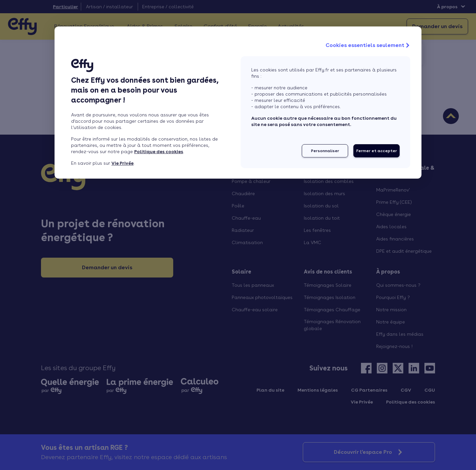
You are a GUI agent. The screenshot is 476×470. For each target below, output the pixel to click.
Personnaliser (325, 151)
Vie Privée (122, 163)
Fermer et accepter (377, 151)
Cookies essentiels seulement (368, 45)
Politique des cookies (159, 151)
